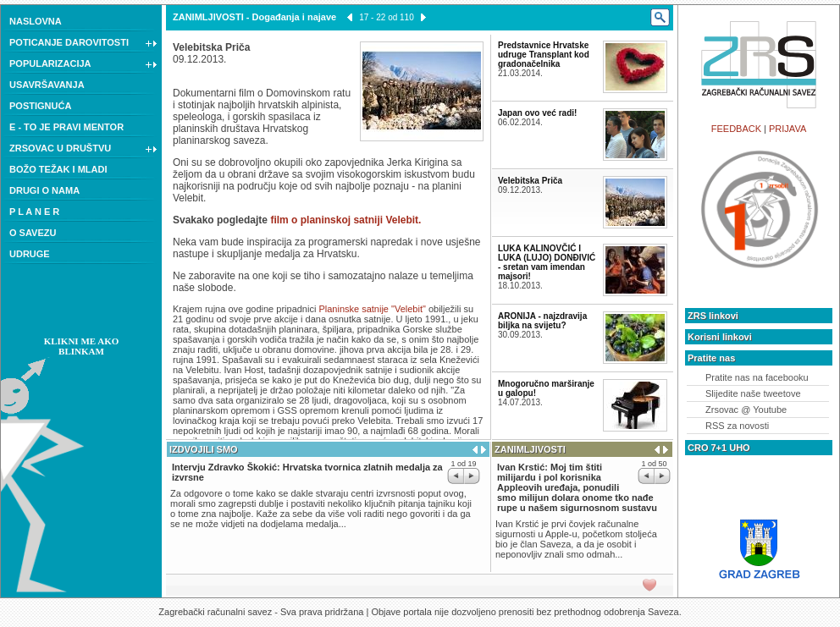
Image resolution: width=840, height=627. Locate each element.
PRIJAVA (787, 129)
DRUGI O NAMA (44, 190)
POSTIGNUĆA (40, 106)
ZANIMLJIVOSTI (208, 17)
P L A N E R (34, 212)
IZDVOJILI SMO (204, 449)
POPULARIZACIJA (83, 65)
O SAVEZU (33, 233)
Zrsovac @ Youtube (746, 410)
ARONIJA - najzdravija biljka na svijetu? (542, 321)
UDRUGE (30, 254)
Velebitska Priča (530, 181)
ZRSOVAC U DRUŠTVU (83, 150)
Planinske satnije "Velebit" (373, 309)
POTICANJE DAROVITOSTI (83, 44)
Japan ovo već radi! (537, 113)
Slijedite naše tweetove (753, 393)
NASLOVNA (36, 21)
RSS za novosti (737, 426)
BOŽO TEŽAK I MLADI (58, 169)
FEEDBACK (736, 129)
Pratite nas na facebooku (757, 377)
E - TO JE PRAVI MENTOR (66, 127)
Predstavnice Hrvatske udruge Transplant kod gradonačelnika (544, 55)
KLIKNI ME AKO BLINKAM (82, 346)
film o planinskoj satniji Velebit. (345, 220)
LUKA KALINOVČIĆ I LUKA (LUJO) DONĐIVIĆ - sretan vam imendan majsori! (547, 262)
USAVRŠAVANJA (47, 85)
